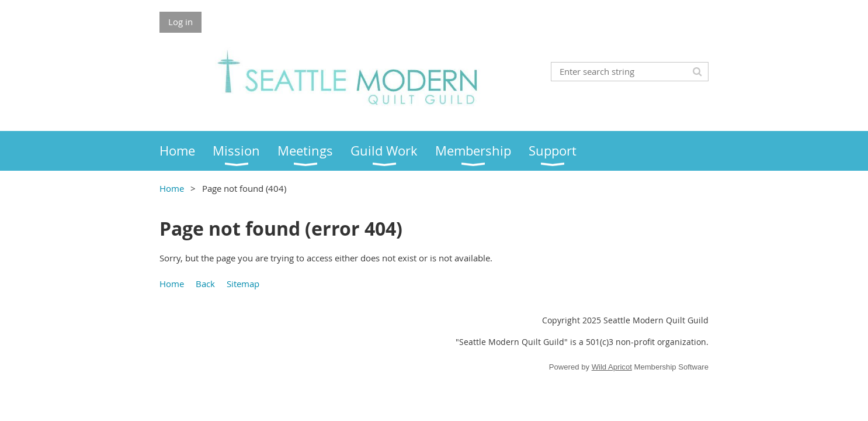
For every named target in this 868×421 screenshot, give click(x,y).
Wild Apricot (612, 367)
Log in (180, 22)
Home (172, 188)
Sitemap (243, 284)
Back (205, 284)
